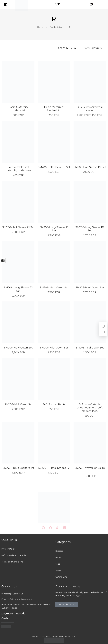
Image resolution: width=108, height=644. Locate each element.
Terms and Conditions (12, 562)
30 (75, 48)
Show (61, 48)
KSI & (61, 637)
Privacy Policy (8, 549)
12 (67, 48)
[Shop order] (93, 48)
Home (40, 27)
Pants (58, 557)
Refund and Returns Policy (14, 555)
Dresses (59, 551)
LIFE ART (68, 637)
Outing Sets (61, 577)
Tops (58, 564)
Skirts (58, 570)
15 (71, 48)
